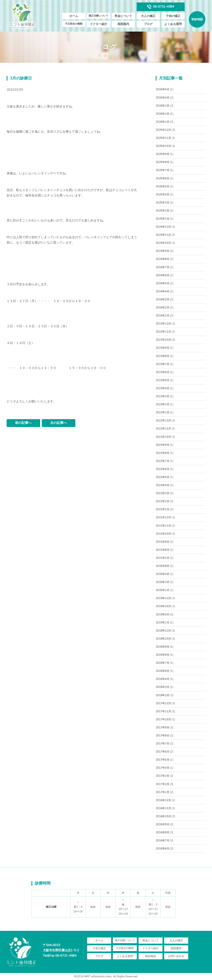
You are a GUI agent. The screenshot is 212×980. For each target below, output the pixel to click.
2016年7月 (163, 841)
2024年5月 (163, 283)
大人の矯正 (148, 16)
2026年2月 (163, 114)
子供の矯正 (173, 16)
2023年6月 (163, 372)
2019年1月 (163, 623)
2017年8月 (163, 736)
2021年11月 (163, 526)
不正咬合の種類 (74, 24)
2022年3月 (163, 493)
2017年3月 (163, 776)
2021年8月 (163, 550)
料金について (123, 16)
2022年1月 (163, 509)
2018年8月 (163, 655)
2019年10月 (163, 606)
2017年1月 (163, 792)
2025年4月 (163, 195)
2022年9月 (163, 445)
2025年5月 (163, 187)
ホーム (74, 16)
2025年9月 (163, 154)
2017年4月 (163, 768)
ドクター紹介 (99, 24)
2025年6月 (163, 178)
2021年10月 (163, 534)
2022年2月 (163, 501)
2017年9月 (163, 728)
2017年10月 (163, 720)
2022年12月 (163, 421)
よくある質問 (173, 24)
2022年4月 (163, 485)
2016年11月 (163, 808)
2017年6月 (163, 752)
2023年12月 (163, 324)
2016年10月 (163, 816)
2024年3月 (163, 300)
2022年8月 (163, 453)
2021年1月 (163, 558)
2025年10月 (163, 146)
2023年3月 (163, 396)
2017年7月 (163, 744)
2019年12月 (163, 598)
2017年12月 (163, 703)
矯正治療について (99, 16)
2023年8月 (163, 356)
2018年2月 (163, 695)
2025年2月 (163, 211)
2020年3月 (163, 582)
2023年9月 (163, 348)
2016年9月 (163, 824)
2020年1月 (163, 590)
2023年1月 (163, 413)
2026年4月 (163, 98)
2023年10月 (163, 340)
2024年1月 (163, 316)
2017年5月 (163, 760)
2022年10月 (163, 437)
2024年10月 (163, 243)
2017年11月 (163, 711)
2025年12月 (163, 130)
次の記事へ (59, 423)
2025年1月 (163, 219)
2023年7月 (163, 364)
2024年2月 (163, 308)
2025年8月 (163, 162)
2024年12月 (163, 227)
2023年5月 (163, 380)
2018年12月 (163, 631)
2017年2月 (163, 784)
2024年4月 (163, 291)
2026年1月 (163, 122)
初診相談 (197, 19)
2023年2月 (163, 404)
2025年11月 (163, 138)
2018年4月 (163, 679)
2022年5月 (163, 477)
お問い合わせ (176, 956)
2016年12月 (163, 800)
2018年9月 (163, 647)
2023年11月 (163, 332)
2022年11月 (163, 429)
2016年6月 (163, 849)
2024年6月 (163, 275)
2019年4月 (163, 615)
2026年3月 (163, 106)
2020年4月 (163, 574)
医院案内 (123, 24)
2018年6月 (163, 671)
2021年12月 (163, 517)
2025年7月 (163, 170)
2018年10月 (163, 639)
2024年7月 (163, 267)
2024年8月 (163, 259)
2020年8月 (163, 566)
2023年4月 (163, 388)
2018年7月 (163, 663)
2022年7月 (163, 461)
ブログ (148, 24)
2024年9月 (163, 251)
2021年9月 (163, 542)
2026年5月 (163, 89)
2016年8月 (163, 833)
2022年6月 (163, 469)
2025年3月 (163, 203)
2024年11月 (163, 235)
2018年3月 (163, 687)
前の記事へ (23, 423)
